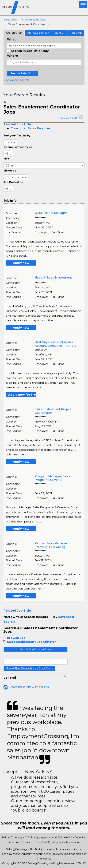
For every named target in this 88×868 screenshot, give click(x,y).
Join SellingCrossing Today (36, 649)
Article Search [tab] (38, 33)
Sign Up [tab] (60, 33)
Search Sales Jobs (23, 74)
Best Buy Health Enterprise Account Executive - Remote (56, 344)
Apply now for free (22, 395)
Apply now (21, 263)
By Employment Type (18, 147)
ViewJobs (10, 171)
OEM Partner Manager (51, 213)
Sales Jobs (10, 19)
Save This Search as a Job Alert (29, 668)
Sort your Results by (17, 136)
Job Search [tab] (14, 33)
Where (13, 56)
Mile (6, 159)
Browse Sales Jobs (34, 19)
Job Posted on (13, 182)
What (11, 39)
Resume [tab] (76, 33)
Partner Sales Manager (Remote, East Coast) (51, 545)
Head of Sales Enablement (53, 277)
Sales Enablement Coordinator (32, 642)
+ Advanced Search (16, 80)
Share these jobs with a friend (29, 687)
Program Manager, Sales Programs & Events (52, 478)
